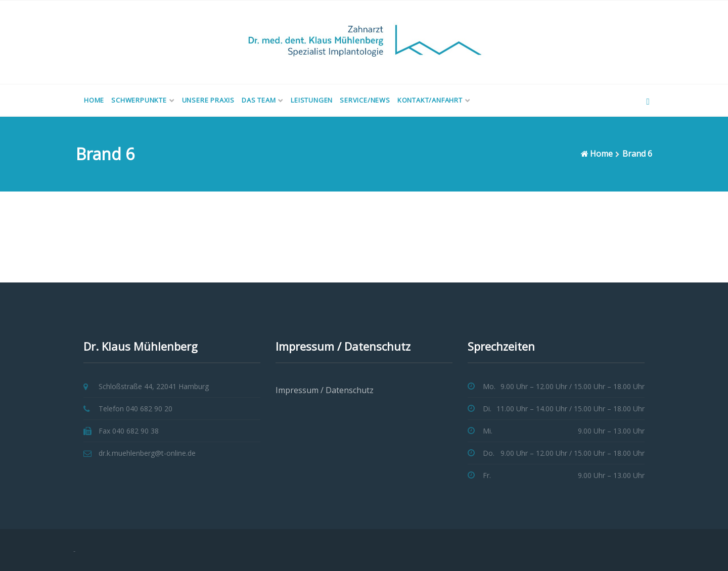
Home (94, 100)
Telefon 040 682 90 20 (135, 409)
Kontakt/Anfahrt (430, 100)
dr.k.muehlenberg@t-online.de (147, 453)
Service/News (365, 100)
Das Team (259, 100)
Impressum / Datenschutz (325, 390)
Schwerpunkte (139, 100)
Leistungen (312, 100)
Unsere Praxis (208, 100)
